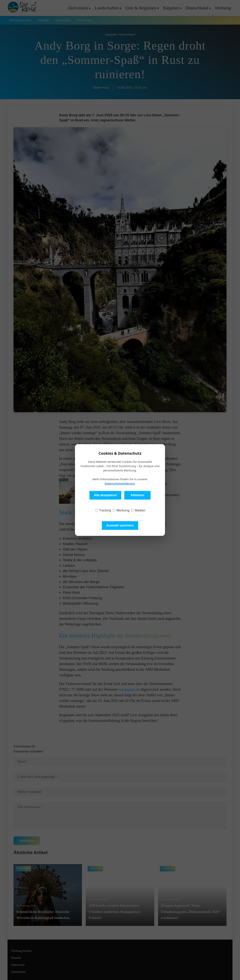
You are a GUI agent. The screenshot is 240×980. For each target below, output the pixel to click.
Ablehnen (137, 495)
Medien (138, 510)
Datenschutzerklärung (120, 483)
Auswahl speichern (120, 525)
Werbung (121, 510)
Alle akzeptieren (105, 495)
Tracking (103, 510)
